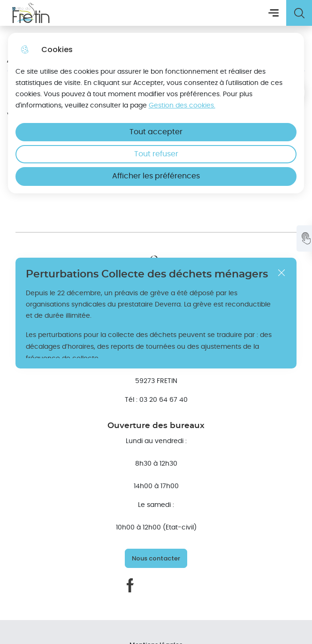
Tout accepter (156, 132)
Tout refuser (156, 154)
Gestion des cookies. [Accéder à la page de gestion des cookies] (182, 105)
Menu (273, 13)
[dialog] (156, 113)
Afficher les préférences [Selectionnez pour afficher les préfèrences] (156, 176)
